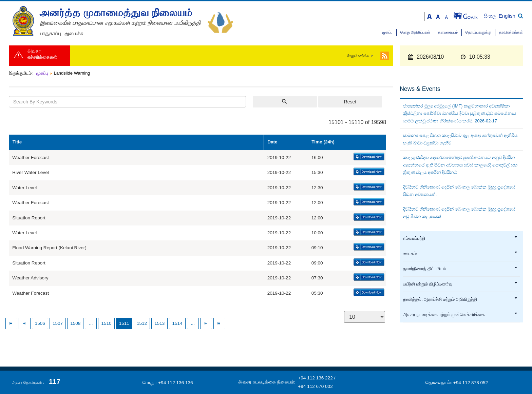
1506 (40, 323)
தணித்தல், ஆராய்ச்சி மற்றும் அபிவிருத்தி (460, 299)
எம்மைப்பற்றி (460, 238)
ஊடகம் (460, 254)
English (507, 16)
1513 (159, 323)
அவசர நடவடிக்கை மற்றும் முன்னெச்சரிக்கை (460, 315)
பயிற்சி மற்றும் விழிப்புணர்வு (460, 284)
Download (368, 157)
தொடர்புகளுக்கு (478, 32)
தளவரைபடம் (448, 32)
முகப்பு (387, 32)
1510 (106, 323)
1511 (124, 323)
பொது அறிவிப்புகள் (415, 32)
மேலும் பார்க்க (358, 56)
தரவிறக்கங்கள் (511, 32)
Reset (350, 102)
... (91, 323)
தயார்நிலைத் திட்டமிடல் (460, 269)
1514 (177, 323)
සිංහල (490, 16)
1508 (75, 323)
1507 (58, 323)
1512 (142, 323)
